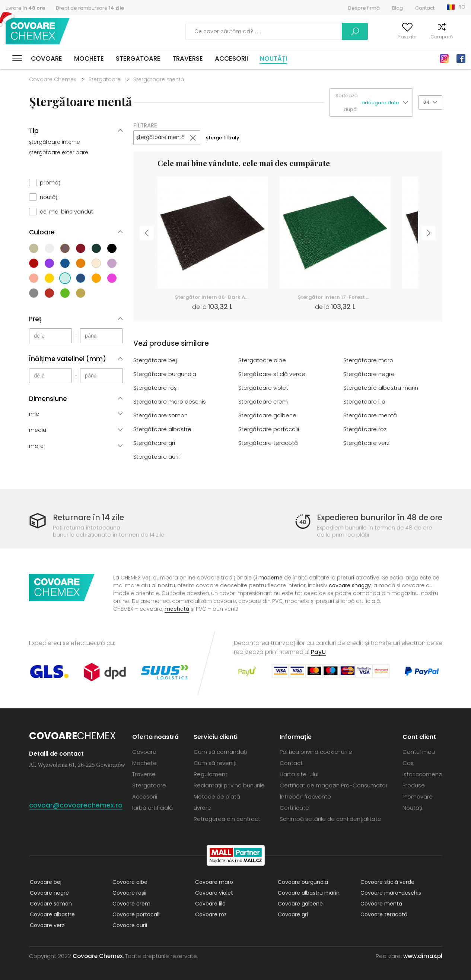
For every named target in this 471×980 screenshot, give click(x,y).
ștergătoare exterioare (59, 152)
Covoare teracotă (383, 914)
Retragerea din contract (227, 818)
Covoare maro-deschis (390, 892)
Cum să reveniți (215, 763)
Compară (431, 37)
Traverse (188, 59)
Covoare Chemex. (98, 956)
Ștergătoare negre (369, 374)
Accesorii (231, 59)
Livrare (202, 807)
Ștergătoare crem (263, 402)
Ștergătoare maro (368, 361)
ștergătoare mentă (161, 138)
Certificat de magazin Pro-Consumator (334, 785)
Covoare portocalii (136, 914)
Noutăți (273, 59)
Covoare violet (213, 892)
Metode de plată (217, 796)
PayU (318, 652)
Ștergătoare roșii (156, 388)
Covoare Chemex (38, 31)
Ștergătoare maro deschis (170, 402)
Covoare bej (45, 882)
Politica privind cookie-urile (316, 751)
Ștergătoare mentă (370, 416)
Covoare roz (210, 914)
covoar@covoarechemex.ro (76, 805)
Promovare (418, 796)
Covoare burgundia (302, 882)
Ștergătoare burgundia (165, 374)
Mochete (89, 59)
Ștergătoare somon (161, 416)
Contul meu (360, 37)
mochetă (177, 608)
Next (430, 235)
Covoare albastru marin (308, 892)
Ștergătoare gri (154, 443)
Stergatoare (138, 59)
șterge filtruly (225, 138)
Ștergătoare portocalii (269, 429)
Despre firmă (364, 8)
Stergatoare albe (262, 361)
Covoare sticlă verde (387, 882)
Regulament (211, 774)
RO (462, 7)
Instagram (444, 59)
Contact (425, 8)
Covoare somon (50, 903)
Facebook (461, 59)
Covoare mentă (381, 903)
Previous (146, 235)
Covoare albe (129, 882)
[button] (387, 103)
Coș (461, 37)
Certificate (294, 807)
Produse (414, 785)
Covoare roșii (129, 892)
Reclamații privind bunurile (229, 785)
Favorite (397, 37)
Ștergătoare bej (155, 361)
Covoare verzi (47, 925)
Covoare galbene (300, 903)
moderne (270, 577)
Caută (316, 31)
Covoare (47, 59)
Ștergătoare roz (365, 429)
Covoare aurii (129, 925)
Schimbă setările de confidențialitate (330, 818)
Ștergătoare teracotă (268, 443)
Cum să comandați (220, 751)
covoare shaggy (350, 585)
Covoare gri (292, 914)
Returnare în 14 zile (90, 517)
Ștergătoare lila (365, 402)
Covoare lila (210, 903)
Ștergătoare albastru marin (381, 388)
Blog (397, 8)
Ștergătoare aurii (157, 457)
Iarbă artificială (152, 807)
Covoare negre (49, 892)
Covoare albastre (52, 914)
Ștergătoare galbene (268, 416)
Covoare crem (131, 903)
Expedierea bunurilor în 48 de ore (377, 517)
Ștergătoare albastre (163, 429)
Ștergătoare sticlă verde (272, 374)
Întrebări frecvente (305, 796)
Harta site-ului (299, 774)
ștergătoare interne (55, 142)
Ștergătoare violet (263, 388)
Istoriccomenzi (422, 774)
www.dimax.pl (423, 956)
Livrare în (25, 8)
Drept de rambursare (90, 8)
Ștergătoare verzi (367, 443)
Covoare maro (213, 882)
